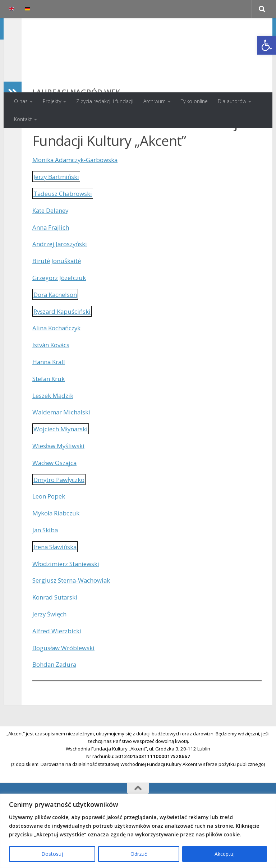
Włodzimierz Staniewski (69, 610)
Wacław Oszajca (57, 509)
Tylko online (194, 101)
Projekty (52, 101)
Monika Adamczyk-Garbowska (79, 206)
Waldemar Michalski (63, 459)
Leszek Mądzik (55, 442)
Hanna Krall (50, 408)
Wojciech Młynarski (63, 476)
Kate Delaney (52, 257)
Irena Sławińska (57, 593)
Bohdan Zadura (56, 711)
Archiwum (155, 101)
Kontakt (23, 119)
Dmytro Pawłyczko (62, 526)
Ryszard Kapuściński (65, 358)
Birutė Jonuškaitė (59, 307)
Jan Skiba (46, 577)
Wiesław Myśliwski (61, 492)
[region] (138, 831)
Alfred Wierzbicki (59, 678)
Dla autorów (232, 101)
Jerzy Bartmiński (59, 223)
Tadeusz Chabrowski (65, 240)
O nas (21, 101)
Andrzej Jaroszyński (62, 290)
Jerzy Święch (51, 661)
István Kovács (53, 391)
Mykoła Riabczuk (58, 560)
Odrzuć (139, 854)
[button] (267, 45)
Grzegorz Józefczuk (62, 324)
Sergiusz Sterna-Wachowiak (75, 627)
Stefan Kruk (50, 425)
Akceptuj (225, 854)
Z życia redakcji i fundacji (105, 101)
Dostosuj (52, 854)
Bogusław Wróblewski (66, 694)
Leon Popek (50, 543)
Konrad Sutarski (57, 644)
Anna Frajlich (52, 274)
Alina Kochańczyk (59, 375)
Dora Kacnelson (57, 341)
